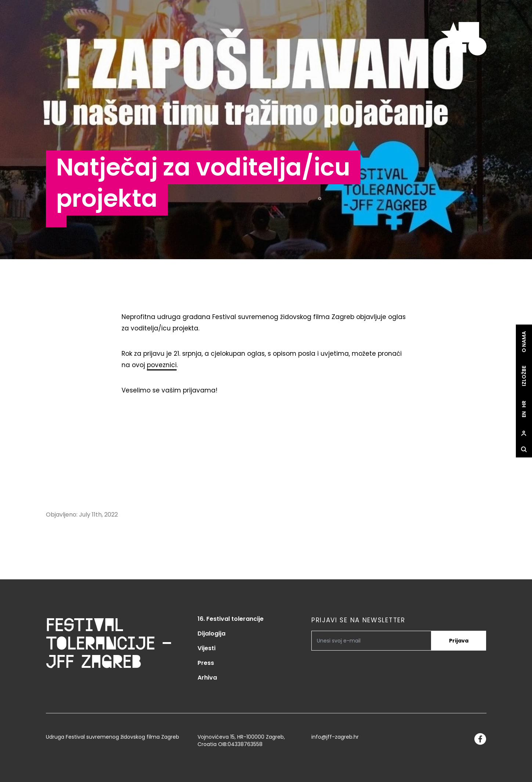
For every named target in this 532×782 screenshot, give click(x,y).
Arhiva (207, 678)
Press (206, 663)
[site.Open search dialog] (524, 449)
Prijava (459, 641)
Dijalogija (211, 633)
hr (524, 404)
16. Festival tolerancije (231, 619)
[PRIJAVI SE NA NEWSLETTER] (372, 641)
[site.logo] (464, 39)
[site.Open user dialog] (524, 433)
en (524, 414)
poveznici (162, 365)
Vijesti (207, 648)
